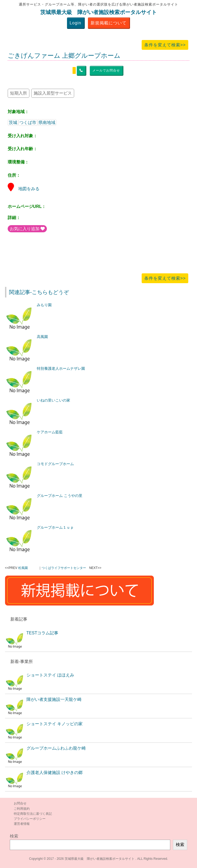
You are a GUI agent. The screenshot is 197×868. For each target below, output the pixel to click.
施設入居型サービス (53, 93)
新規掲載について (109, 23)
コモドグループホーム (55, 464)
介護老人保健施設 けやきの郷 (55, 773)
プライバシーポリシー (30, 819)
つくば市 (28, 123)
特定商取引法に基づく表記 (33, 814)
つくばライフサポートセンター (64, 568)
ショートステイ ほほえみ (50, 675)
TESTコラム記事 (42, 633)
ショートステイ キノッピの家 (55, 724)
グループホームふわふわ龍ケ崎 (56, 748)
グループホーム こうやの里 (60, 496)
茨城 (13, 123)
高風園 (42, 337)
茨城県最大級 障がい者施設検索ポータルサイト (98, 12)
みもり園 (44, 305)
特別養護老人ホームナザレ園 (61, 368)
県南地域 (47, 123)
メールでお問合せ (106, 70)
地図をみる (24, 189)
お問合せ (20, 803)
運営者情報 (22, 824)
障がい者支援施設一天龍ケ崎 (54, 699)
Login (75, 23)
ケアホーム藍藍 (50, 432)
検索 (14, 836)
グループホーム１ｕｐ (55, 527)
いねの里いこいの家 (53, 400)
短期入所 (19, 93)
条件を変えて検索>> (165, 45)
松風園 (23, 568)
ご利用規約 (22, 809)
